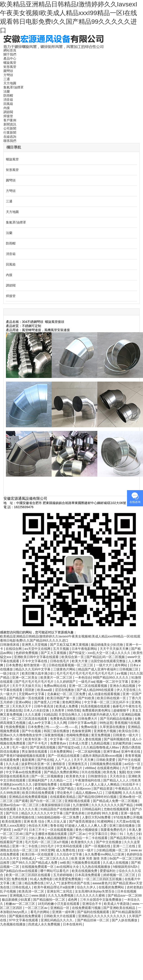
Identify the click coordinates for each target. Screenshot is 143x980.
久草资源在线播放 (113, 727)
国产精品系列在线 (123, 838)
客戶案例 (10, 120)
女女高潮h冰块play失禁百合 (95, 891)
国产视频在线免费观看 (25, 916)
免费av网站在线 (55, 686)
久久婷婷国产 (66, 682)
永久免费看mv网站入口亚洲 (105, 854)
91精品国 (50, 714)
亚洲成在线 (14, 710)
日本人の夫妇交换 (37, 710)
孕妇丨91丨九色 (122, 834)
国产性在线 (45, 760)
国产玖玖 (13, 813)
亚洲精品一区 (60, 908)
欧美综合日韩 (129, 731)
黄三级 (17, 883)
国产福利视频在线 (117, 739)
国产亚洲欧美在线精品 (120, 908)
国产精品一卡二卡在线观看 (89, 838)
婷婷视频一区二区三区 (120, 875)
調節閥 (8, 112)
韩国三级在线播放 (57, 731)
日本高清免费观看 (88, 875)
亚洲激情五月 (78, 764)
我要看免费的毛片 (114, 830)
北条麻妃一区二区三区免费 (67, 694)
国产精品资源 (103, 789)
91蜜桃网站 (106, 821)
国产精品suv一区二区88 (125, 895)
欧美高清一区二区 (32, 891)
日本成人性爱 (79, 743)
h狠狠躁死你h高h (126, 867)
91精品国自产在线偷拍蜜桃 (60, 809)
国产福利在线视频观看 (94, 912)
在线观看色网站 (109, 768)
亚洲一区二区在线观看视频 (88, 686)
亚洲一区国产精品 (61, 789)
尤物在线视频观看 (117, 809)
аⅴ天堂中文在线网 (38, 649)
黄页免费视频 (101, 735)
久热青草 (58, 710)
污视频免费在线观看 (86, 863)
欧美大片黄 (80, 661)
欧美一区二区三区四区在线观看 (29, 875)
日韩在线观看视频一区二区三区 (71, 665)
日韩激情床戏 (10, 645)
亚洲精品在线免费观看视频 (29, 797)
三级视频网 (113, 793)
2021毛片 (48, 846)
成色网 (73, 900)
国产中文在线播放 (109, 842)
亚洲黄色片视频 (105, 731)
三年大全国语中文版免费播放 (101, 900)
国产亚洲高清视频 (43, 747)
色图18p (41, 789)
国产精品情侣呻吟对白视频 (98, 797)
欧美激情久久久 (83, 842)
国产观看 (22, 801)
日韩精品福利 (92, 809)
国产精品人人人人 (117, 780)
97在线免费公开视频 (128, 817)
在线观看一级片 (71, 784)
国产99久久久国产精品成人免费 (35, 863)
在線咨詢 (10, 137)
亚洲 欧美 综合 (34, 821)
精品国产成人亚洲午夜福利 (98, 669)
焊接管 (8, 116)
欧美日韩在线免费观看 (39, 793)
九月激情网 (81, 805)
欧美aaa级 (45, 690)
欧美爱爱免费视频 (69, 879)
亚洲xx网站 (24, 702)
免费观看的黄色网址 (97, 710)
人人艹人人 (63, 760)
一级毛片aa (86, 682)
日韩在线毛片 (60, 661)
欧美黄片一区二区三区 (57, 677)
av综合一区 (133, 764)
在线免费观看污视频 (87, 908)
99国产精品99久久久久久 (111, 677)
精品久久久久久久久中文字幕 (42, 813)
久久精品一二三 (62, 780)
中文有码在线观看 (70, 846)
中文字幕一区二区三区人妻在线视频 (76, 739)
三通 (7, 79)
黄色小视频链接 (87, 830)
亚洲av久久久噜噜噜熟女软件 (21, 735)
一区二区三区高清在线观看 (29, 719)
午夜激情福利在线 (88, 780)
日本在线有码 (73, 924)
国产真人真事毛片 (70, 768)
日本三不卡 (37, 830)
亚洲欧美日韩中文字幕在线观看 (37, 657)
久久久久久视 (29, 809)
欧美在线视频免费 (85, 871)
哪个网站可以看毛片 (55, 871)
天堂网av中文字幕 (32, 694)
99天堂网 (48, 850)
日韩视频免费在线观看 (106, 764)
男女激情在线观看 (35, 752)
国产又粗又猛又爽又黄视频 (70, 645)
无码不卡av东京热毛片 (17, 789)
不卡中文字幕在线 (35, 661)
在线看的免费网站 (112, 887)
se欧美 (65, 863)
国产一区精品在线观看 (64, 756)
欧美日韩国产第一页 (62, 698)
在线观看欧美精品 (63, 797)
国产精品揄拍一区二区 (50, 900)
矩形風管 (10, 67)
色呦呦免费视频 (78, 735)
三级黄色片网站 (65, 669)
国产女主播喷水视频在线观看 (47, 834)
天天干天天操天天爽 (115, 649)
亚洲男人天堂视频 (35, 645)
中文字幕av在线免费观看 (24, 772)
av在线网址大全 (68, 867)
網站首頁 (10, 50)
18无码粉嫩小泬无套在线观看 (59, 904)
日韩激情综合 (98, 776)
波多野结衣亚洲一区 (36, 764)
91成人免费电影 (42, 879)
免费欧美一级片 (12, 739)
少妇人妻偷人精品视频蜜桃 (48, 838)
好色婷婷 (94, 813)
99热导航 (74, 710)
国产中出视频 (32, 731)
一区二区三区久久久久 (53, 858)
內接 (7, 108)
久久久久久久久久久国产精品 (113, 805)
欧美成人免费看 (67, 706)
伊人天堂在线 (127, 690)
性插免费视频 (16, 727)
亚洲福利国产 (38, 780)
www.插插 (39, 895)
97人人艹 (53, 883)
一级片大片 (104, 665)
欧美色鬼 (110, 772)
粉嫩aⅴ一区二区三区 (21, 904)
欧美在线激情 (12, 821)
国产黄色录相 (75, 813)
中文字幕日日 (98, 834)
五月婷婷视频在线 (22, 817)
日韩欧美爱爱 (106, 760)
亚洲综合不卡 (92, 904)
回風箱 (8, 104)
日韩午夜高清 (44, 706)
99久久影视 (110, 813)
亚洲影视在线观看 (78, 801)
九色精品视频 (101, 743)
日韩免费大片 (88, 719)
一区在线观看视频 (61, 830)
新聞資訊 (10, 124)
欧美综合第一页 (73, 657)
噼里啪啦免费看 (46, 784)
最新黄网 (29, 760)
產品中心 (10, 58)
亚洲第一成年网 (64, 912)
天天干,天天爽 (84, 760)
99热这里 (106, 723)
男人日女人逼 (57, 821)
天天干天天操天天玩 (27, 686)
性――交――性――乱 (63, 727)
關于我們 (10, 54)
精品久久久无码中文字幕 (33, 669)
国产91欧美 (87, 698)
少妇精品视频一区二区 (113, 850)
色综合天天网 (38, 826)
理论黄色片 (65, 793)
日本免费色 (14, 665)
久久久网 (60, 723)
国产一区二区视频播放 (48, 776)
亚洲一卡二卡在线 (25, 846)
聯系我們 (10, 141)
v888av (90, 768)
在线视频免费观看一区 (38, 867)
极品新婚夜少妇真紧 (17, 900)
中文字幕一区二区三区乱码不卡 (107, 702)
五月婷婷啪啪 (63, 875)
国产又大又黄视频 (54, 653)
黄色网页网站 (72, 702)
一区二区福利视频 (88, 752)
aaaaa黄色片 (102, 883)
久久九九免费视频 (61, 895)
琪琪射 (30, 690)
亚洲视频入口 (20, 895)
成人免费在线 (66, 850)
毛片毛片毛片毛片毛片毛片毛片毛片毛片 (86, 673)
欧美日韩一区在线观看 (38, 854)
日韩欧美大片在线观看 (60, 916)
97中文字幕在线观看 (24, 920)
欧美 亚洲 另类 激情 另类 (89, 858)
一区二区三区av (37, 908)
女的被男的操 (122, 743)
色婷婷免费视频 (27, 653)
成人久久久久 (121, 653)
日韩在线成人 (22, 887)
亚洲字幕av (111, 752)
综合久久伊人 (87, 887)
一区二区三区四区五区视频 (103, 879)
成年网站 (121, 665)
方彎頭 (8, 75)
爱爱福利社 (108, 871)
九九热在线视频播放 (96, 867)
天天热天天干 (22, 706)
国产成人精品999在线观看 (96, 690)
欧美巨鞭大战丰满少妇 (38, 673)
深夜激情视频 (54, 735)
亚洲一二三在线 (124, 846)
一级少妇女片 (10, 673)
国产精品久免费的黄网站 (62, 772)
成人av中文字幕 (40, 723)
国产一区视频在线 (98, 846)
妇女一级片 (86, 850)
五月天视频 (61, 649)
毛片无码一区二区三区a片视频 (47, 842)
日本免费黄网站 (62, 752)
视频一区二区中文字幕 (113, 682)
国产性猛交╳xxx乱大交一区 (89, 653)
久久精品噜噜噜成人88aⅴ (102, 747)
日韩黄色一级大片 (126, 735)
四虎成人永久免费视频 (45, 924)
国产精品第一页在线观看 (27, 698)
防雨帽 (8, 96)
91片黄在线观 (10, 768)
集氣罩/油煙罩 (13, 87)
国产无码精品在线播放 (117, 719)
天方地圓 (10, 83)
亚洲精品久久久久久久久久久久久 (103, 916)
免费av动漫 (89, 727)
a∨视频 (122, 673)
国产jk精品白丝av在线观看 (19, 871)
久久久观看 (33, 714)
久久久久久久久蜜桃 (91, 895)
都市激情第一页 (35, 665)
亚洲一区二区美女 (25, 677)
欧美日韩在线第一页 (112, 698)
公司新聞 (10, 128)
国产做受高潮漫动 (82, 821)
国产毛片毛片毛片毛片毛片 (35, 682)
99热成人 (28, 858)
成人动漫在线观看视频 (104, 694)
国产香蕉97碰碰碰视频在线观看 (23, 756)
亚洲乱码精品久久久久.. (58, 920)
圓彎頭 (8, 71)
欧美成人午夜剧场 (117, 904)
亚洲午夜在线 (131, 752)
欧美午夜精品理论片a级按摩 (55, 887)
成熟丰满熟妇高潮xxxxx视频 (103, 756)
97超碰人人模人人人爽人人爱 (86, 826)
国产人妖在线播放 (125, 920)
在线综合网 (14, 649)
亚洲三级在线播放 (122, 826)
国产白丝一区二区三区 (46, 801)
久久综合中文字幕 (70, 854)
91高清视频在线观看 (96, 706)
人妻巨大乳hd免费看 (97, 817)
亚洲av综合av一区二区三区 (20, 805)
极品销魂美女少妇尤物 (107, 645)
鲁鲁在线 (57, 826)
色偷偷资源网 (82, 731)
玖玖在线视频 (92, 772)
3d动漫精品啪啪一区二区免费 (59, 817)
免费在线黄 (20, 879)
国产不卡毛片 (38, 743)
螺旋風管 (10, 63)
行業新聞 (10, 133)
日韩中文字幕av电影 (83, 723)
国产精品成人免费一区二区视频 (116, 801)
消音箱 (8, 100)
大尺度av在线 (126, 821)
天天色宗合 (118, 776)
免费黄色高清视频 (63, 719)
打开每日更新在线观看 (39, 768)
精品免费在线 (34, 883)
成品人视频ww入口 (89, 793)
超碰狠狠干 (122, 710)
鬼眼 (122, 772)
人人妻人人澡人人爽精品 (103, 784)
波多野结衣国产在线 (76, 883)
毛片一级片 (20, 747)
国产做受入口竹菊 (47, 702)
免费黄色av (59, 743)
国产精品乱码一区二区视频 (106, 657)
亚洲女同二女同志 (60, 891)
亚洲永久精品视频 (123, 686)
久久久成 (13, 764)
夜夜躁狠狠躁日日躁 (56, 805)
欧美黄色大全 (76, 776)
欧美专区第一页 (37, 739)
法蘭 (7, 91)
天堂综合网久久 (70, 714)
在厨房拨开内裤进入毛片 (101, 714)
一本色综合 (83, 677)
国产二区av (78, 834)
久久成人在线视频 (116, 863)
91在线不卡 (131, 784)
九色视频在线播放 (13, 924)
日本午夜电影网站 (85, 649)
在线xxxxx (84, 789)
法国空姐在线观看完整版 (109, 661)
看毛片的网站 (40, 912)
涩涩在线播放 (65, 690)
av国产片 (20, 830)
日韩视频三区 (129, 669)
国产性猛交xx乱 (70, 747)
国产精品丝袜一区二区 (94, 920)
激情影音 (59, 764)
